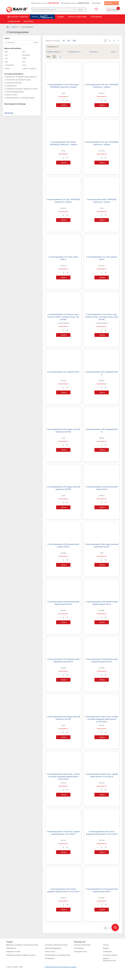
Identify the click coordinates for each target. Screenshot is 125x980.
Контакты (29, 21)
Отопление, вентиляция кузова (56, 945)
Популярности (74, 52)
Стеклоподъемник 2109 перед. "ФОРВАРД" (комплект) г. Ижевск (63, 143)
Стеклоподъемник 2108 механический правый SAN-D (63, 545)
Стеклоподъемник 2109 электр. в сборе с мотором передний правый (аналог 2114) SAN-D (63, 777)
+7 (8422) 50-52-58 (83, 3)
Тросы (35, 17)
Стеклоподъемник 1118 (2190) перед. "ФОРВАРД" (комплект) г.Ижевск (63, 86)
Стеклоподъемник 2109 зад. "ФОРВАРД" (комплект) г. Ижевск (102, 86)
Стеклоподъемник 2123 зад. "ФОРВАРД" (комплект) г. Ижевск (63, 201)
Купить (64, 105)
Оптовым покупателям (82, 945)
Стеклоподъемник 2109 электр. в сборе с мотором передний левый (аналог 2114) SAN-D (102, 719)
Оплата (106, 945)
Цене (113, 52)
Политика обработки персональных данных (61, 967)
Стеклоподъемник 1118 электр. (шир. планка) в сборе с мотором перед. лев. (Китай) (63, 317)
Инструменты (50, 958)
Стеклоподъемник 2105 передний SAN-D (102, 431)
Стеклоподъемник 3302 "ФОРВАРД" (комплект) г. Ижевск (102, 201)
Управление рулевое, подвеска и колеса (21, 955)
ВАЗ (6, 52)
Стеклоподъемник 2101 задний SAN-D (63, 372)
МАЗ (24, 52)
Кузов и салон (50, 952)
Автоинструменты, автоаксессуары (58, 955)
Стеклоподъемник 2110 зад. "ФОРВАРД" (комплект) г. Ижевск (102, 143)
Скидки (61, 17)
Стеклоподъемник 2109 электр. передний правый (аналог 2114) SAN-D (63, 890)
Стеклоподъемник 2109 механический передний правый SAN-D (102, 660)
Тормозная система (13, 952)
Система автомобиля (14, 74)
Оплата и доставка (77, 17)
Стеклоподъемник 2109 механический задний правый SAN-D (102, 603)
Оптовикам (96, 17)
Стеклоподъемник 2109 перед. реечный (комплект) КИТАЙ (63, 718)
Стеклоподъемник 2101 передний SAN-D (102, 373)
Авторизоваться (63, 96)
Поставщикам (79, 948)
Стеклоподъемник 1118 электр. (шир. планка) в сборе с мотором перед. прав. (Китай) (102, 317)
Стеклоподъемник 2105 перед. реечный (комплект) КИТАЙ (63, 431)
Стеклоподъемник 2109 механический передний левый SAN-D (63, 660)
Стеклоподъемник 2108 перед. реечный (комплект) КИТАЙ (102, 545)
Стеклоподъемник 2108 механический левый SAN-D (102, 488)
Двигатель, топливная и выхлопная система (22, 945)
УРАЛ (24, 65)
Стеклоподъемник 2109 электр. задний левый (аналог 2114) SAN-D (102, 775)
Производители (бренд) (15, 104)
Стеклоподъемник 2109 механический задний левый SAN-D (63, 603)
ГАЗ (6, 55)
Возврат (106, 948)
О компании (14, 21)
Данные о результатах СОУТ (110, 959)
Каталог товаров (19, 17)
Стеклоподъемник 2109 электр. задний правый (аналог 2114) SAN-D (63, 833)
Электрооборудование (53, 948)
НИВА (24, 58)
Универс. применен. (29, 69)
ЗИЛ (6, 62)
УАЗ (24, 62)
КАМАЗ (7, 69)
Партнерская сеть (80, 952)
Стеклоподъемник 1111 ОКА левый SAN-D (63, 258)
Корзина (114, 10)
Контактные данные (110, 955)
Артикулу (93, 52)
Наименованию (53, 52)
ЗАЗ (6, 58)
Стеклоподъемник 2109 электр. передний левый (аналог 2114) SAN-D (102, 833)
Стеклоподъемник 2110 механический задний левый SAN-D (102, 890)
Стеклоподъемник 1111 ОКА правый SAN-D (102, 258)
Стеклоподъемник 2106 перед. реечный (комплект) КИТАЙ (63, 488)
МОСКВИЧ (26, 55)
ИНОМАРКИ (9, 65)
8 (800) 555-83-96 (53, 3)
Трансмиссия (11, 948)
